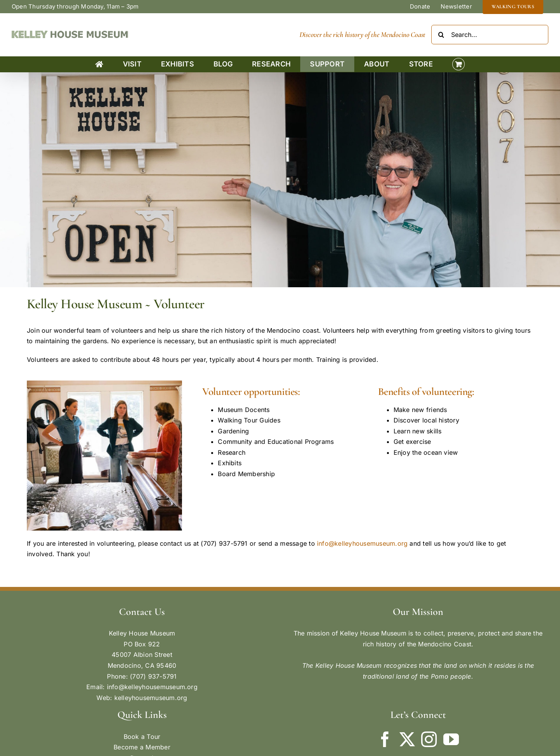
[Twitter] (407, 739)
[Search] (441, 35)
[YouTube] (451, 739)
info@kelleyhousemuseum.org (362, 543)
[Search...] (490, 35)
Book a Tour (142, 737)
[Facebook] (385, 739)
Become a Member (142, 747)
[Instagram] (429, 739)
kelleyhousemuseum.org (151, 698)
